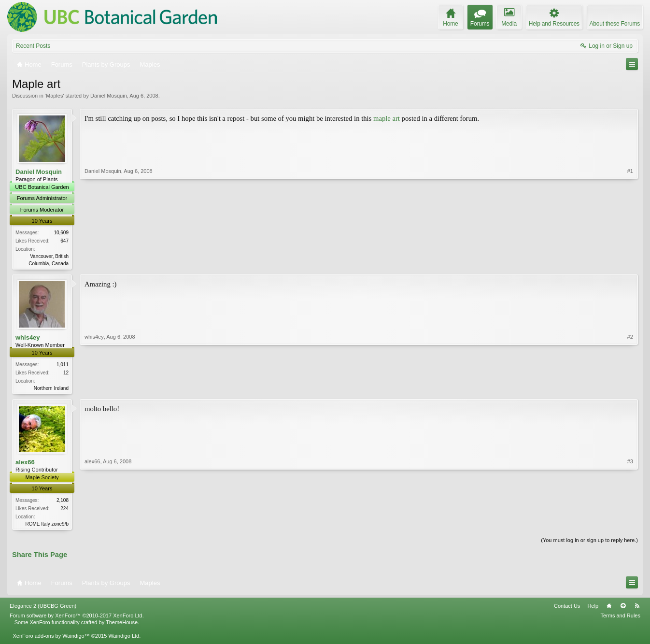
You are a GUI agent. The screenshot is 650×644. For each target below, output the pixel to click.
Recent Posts (33, 46)
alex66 (25, 464)
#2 (630, 387)
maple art (387, 118)
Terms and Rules (620, 618)
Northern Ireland (51, 389)
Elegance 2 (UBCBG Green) (43, 609)
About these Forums (615, 24)
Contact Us (567, 609)
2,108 (63, 502)
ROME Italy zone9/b (47, 526)
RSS (637, 609)
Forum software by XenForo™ (77, 618)
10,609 (61, 233)
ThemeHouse (122, 625)
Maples (54, 96)
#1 (630, 262)
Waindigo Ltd (124, 638)
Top (623, 609)
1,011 (63, 365)
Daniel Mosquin (109, 96)
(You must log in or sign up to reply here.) (589, 543)
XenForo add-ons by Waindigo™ (51, 638)
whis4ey (28, 338)
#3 (630, 524)
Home (609, 609)
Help (593, 609)
